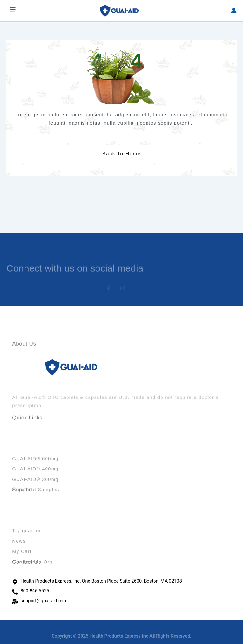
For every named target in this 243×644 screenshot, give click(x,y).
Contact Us (27, 564)
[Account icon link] (234, 11)
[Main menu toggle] (13, 11)
